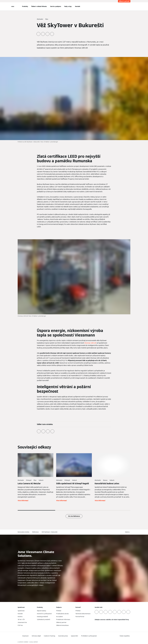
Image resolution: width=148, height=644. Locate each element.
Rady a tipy (68, 6)
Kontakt (78, 6)
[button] (128, 532)
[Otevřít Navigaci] (13, 6)
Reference (35, 532)
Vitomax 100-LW (90, 343)
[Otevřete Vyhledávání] (129, 6)
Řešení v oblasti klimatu (39, 6)
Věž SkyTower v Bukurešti (50, 532)
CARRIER (35, 642)
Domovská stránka (23, 532)
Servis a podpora (56, 6)
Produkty (25, 6)
